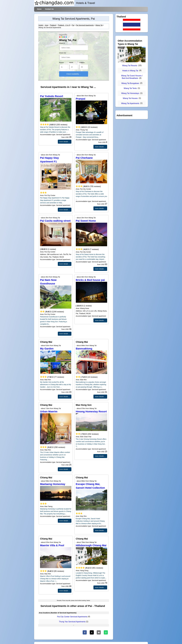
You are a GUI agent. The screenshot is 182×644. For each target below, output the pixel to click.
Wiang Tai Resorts (130, 66)
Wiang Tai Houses (130, 98)
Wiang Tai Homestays (130, 93)
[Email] (99, 632)
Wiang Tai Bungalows (130, 83)
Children (82, 63)
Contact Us (49, 9)
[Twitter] (92, 632)
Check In (62, 43)
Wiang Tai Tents (130, 88)
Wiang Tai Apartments (130, 103)
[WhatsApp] (106, 632)
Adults (71, 63)
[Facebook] (85, 632)
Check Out (63, 53)
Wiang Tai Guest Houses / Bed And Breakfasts (132, 77)
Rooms (61, 63)
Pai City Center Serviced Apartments (72, 617)
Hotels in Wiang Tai (130, 71)
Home (39, 9)
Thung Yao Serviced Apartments (72, 622)
